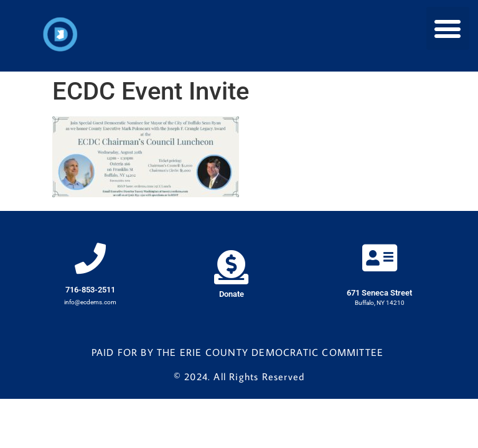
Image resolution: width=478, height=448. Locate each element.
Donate (232, 294)
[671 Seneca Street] (380, 258)
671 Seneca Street (379, 293)
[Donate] (231, 267)
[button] (448, 28)
